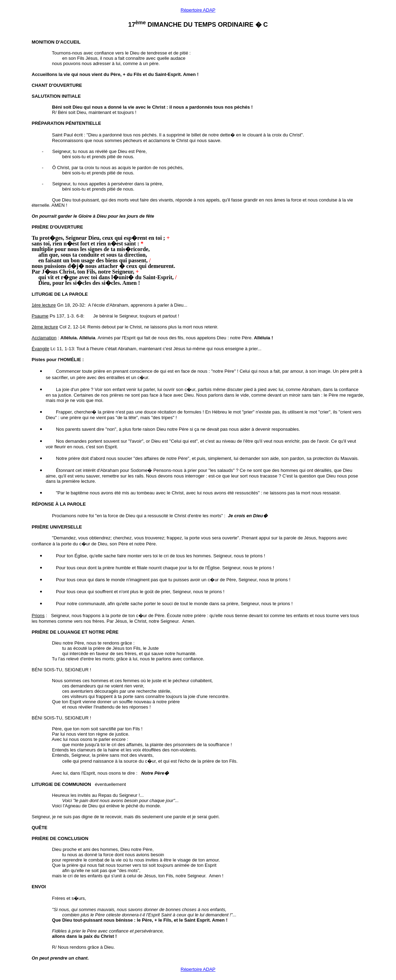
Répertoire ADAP (198, 10)
